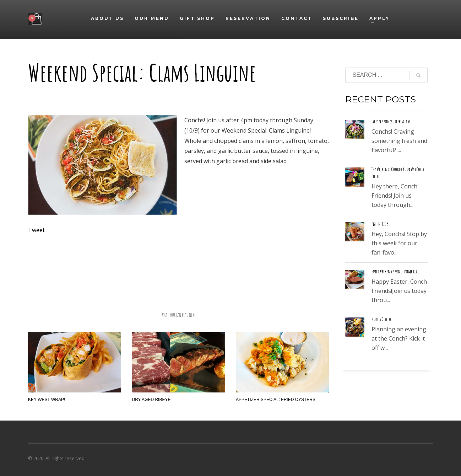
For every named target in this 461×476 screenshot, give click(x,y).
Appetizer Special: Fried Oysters (276, 400)
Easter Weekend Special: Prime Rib (394, 272)
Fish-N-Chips (380, 224)
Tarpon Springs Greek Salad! (391, 122)
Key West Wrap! (47, 400)
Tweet (36, 230)
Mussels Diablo (381, 319)
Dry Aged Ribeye (151, 400)
